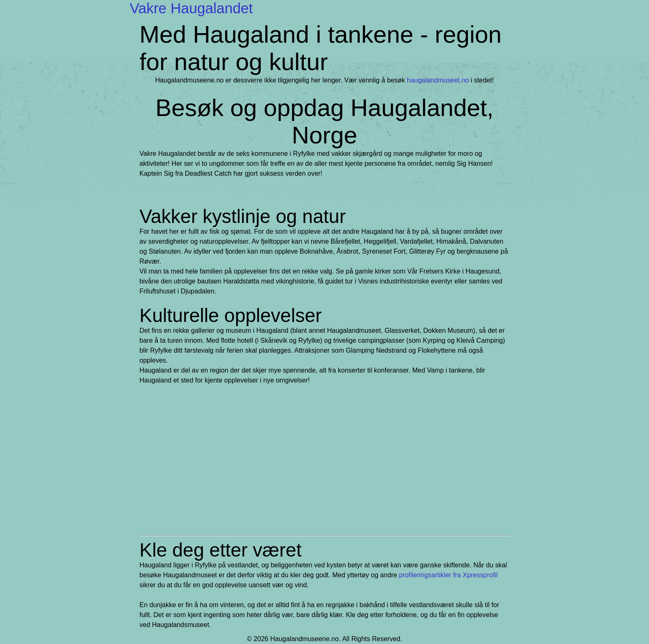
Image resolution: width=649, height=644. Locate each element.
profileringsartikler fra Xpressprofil (448, 575)
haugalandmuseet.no (438, 80)
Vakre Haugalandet (191, 8)
